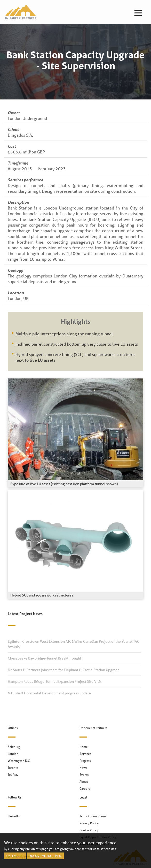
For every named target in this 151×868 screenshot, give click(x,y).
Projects (85, 761)
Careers (85, 789)
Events (84, 775)
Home (84, 747)
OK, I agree (15, 859)
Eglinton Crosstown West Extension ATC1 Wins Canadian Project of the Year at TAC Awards (74, 644)
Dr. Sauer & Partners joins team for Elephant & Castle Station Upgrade (64, 670)
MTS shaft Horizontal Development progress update (49, 693)
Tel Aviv (13, 775)
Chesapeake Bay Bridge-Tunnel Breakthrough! (44, 658)
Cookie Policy (89, 830)
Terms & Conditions (93, 816)
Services (85, 754)
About (84, 782)
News (83, 768)
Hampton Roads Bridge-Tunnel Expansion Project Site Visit (55, 681)
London (13, 754)
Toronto (13, 768)
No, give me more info (46, 859)
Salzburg (14, 747)
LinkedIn (14, 816)
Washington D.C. (19, 761)
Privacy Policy (89, 823)
